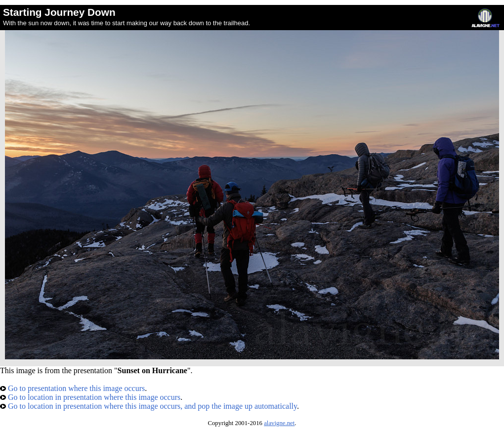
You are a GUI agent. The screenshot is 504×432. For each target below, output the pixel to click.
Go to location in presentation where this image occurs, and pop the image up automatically (148, 406)
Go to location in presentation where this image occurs (90, 397)
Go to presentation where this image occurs (72, 388)
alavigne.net (279, 423)
